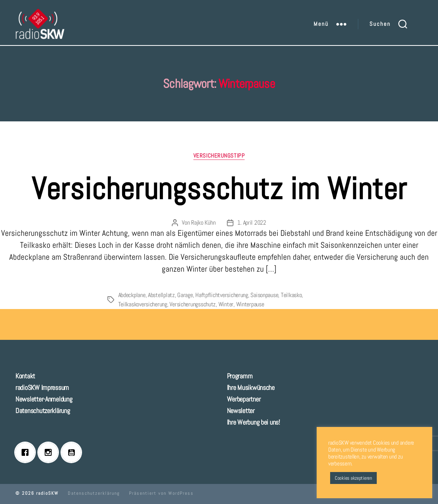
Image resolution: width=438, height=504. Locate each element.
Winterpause (250, 304)
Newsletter (241, 411)
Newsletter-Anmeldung (44, 399)
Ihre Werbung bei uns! (253, 422)
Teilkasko (291, 295)
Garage (185, 295)
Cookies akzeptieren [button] (353, 478)
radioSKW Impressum (42, 387)
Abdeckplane (132, 295)
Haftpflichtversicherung (222, 295)
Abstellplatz (161, 295)
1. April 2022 (252, 223)
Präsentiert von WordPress (161, 493)
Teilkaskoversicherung (143, 304)
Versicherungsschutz (193, 304)
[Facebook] (27, 452)
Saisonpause (264, 295)
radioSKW (47, 493)
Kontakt (25, 376)
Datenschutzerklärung (43, 411)
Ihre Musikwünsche (251, 387)
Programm (240, 376)
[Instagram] (50, 452)
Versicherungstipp (219, 156)
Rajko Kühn (203, 223)
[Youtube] (73, 452)
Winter (226, 304)
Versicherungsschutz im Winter (219, 189)
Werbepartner (244, 399)
